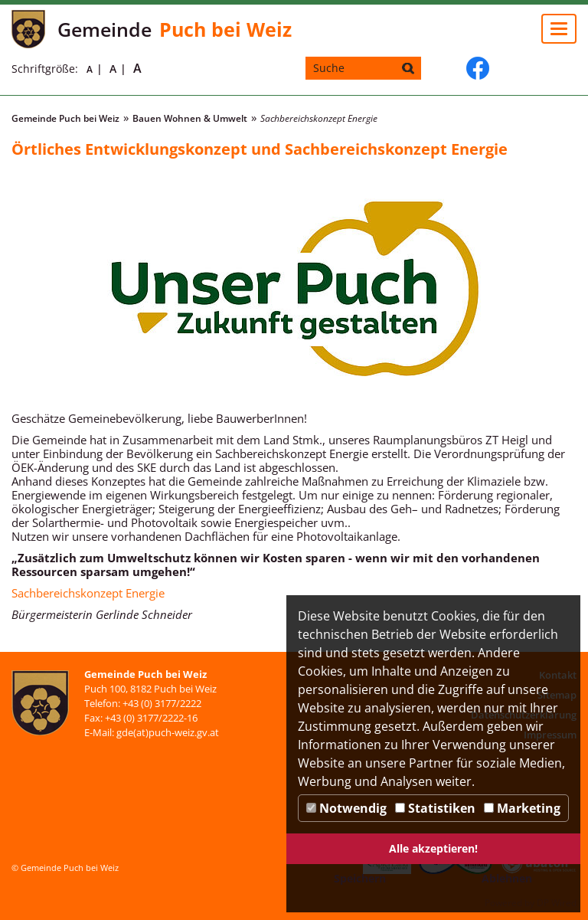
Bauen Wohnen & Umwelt (190, 118)
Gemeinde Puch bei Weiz (65, 118)
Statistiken (435, 808)
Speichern (360, 878)
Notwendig (346, 808)
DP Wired (557, 903)
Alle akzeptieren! (433, 848)
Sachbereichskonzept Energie (88, 593)
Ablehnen (507, 878)
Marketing (522, 808)
